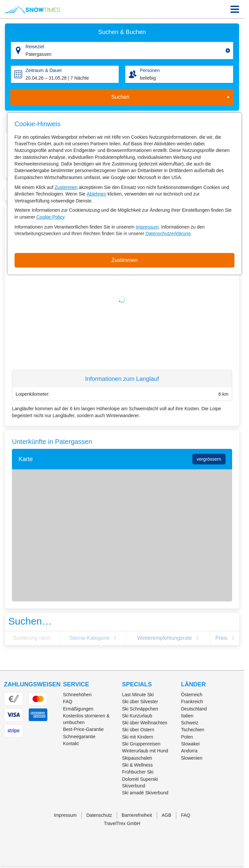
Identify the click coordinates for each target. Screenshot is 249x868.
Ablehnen (96, 194)
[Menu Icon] (235, 9)
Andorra (189, 751)
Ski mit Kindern (138, 737)
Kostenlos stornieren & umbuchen (86, 719)
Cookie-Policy (51, 217)
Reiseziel (35, 47)
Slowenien (192, 758)
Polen (187, 737)
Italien (187, 716)
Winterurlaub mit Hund (145, 751)
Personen (150, 70)
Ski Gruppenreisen (141, 744)
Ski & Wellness (137, 765)
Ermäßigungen (78, 709)
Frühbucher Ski (138, 772)
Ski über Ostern (138, 730)
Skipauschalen (137, 758)
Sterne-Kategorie (89, 638)
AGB (167, 815)
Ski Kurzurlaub (137, 716)
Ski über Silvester (140, 702)
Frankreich (192, 702)
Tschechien (193, 730)
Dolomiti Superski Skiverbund (140, 782)
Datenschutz (99, 815)
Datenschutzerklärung (168, 234)
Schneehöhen (77, 695)
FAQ (68, 702)
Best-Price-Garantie (83, 729)
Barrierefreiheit (137, 815)
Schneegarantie (79, 737)
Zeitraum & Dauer (44, 70)
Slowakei (190, 744)
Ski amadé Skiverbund (145, 793)
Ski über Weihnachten (145, 723)
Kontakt (71, 743)
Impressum (147, 227)
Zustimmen (66, 187)
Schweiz (190, 723)
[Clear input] (228, 51)
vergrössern (209, 459)
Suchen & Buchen (122, 32)
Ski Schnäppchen (140, 709)
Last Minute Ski (138, 695)
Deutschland (194, 709)
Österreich (192, 695)
